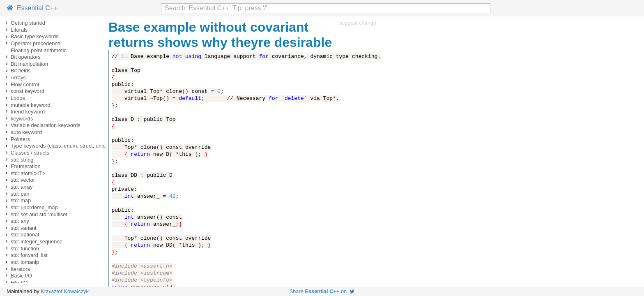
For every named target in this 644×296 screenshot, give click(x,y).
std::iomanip (25, 262)
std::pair (20, 194)
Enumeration (26, 166)
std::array (22, 187)
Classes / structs (30, 153)
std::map (21, 200)
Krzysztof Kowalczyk (65, 291)
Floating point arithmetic (39, 50)
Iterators (20, 269)
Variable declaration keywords (46, 125)
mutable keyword (31, 105)
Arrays (18, 77)
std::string (22, 160)
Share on (322, 291)
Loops (18, 98)
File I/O (19, 283)
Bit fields (21, 71)
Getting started (28, 23)
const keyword (28, 91)
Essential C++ (32, 8)
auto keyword (26, 132)
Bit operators (26, 57)
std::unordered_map (34, 207)
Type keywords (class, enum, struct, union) (61, 146)
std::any (20, 221)
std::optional (25, 235)
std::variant (24, 228)
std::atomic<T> (28, 173)
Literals (19, 30)
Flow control (25, 84)
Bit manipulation (29, 64)
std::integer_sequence (37, 242)
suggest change (358, 23)
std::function (25, 249)
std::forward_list (29, 255)
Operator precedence (36, 43)
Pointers (20, 139)
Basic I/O (21, 276)
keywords (22, 119)
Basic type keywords (35, 36)
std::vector (23, 180)
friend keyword (28, 112)
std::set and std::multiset (39, 214)
